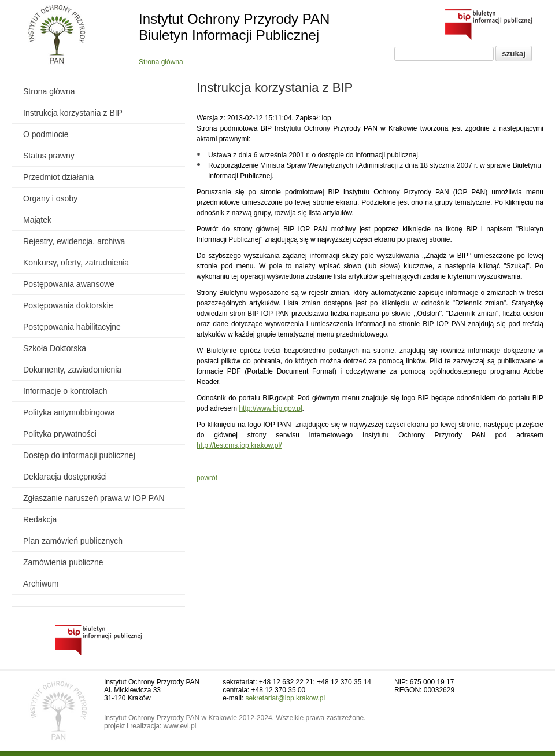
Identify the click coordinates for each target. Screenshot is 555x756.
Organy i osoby (50, 198)
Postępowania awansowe (69, 284)
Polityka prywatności (60, 434)
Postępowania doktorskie (68, 305)
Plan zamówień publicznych (73, 541)
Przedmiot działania (58, 177)
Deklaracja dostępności (65, 477)
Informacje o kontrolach (65, 391)
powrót (207, 478)
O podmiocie (46, 134)
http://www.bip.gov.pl (270, 408)
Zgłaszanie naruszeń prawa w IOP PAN (94, 498)
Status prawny (49, 156)
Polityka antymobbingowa (69, 412)
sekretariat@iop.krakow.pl (286, 698)
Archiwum (41, 584)
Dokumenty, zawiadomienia (72, 370)
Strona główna (161, 62)
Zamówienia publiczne (63, 562)
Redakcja (40, 519)
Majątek (37, 220)
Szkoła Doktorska (55, 348)
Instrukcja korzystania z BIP (73, 113)
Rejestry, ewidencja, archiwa (74, 241)
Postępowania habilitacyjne (72, 327)
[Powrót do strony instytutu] (57, 35)
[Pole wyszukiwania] (444, 54)
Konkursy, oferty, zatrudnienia (76, 263)
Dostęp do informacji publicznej (79, 455)
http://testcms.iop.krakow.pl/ (239, 445)
